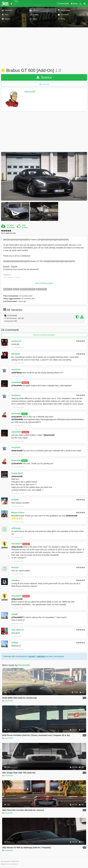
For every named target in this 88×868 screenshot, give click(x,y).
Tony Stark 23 (17, 630)
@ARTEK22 (17, 373)
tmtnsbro (15, 580)
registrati (41, 656)
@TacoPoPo (17, 386)
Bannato (25, 383)
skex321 (15, 567)
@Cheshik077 (17, 617)
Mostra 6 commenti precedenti (44, 335)
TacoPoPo (16, 370)
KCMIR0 (15, 500)
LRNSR (15, 614)
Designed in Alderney (10, 861)
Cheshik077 (17, 544)
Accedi (32, 656)
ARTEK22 (16, 354)
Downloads (11, 227)
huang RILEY (17, 473)
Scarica (44, 77)
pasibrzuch (16, 341)
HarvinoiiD (30, 92)
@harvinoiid (49, 435)
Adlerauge (16, 528)
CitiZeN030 (16, 382)
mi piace (25, 227)
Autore (24, 414)
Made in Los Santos (9, 864)
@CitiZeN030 (17, 419)
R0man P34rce (18, 513)
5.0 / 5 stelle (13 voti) (8, 233)
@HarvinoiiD (17, 451)
